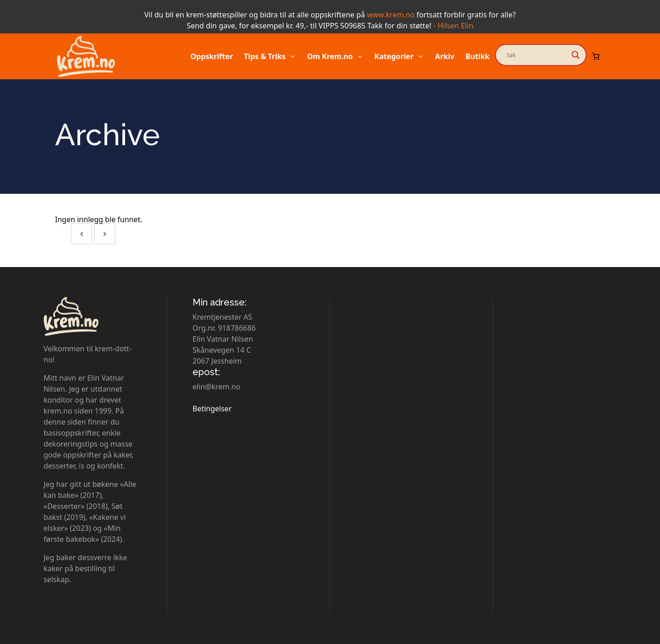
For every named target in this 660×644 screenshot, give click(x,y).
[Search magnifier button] (576, 55)
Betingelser (212, 409)
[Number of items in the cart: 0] (596, 56)
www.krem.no (390, 15)
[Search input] (537, 55)
